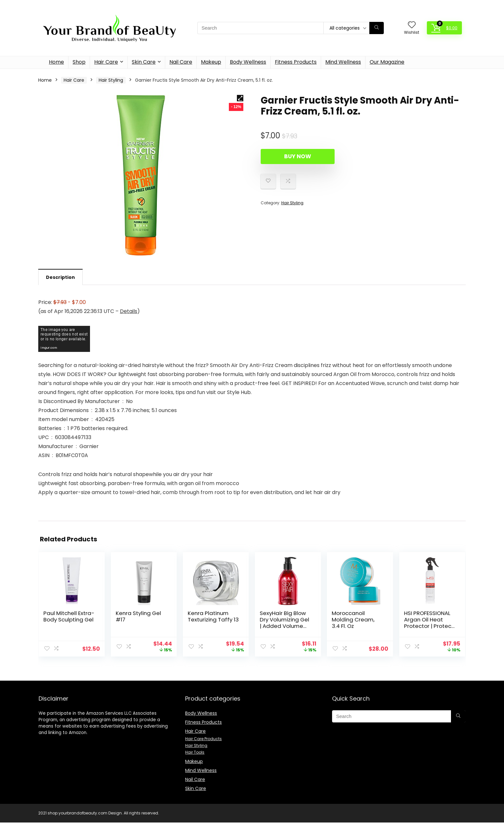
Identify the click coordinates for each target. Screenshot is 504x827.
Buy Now (298, 156)
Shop (79, 62)
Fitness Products (296, 62)
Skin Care (144, 62)
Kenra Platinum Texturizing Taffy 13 (213, 616)
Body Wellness (248, 62)
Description (60, 277)
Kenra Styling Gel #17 (138, 616)
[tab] (60, 277)
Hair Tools (195, 752)
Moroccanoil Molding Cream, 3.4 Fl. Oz (353, 620)
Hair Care (106, 62)
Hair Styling (111, 80)
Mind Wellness (343, 62)
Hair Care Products (203, 739)
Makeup (211, 62)
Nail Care (181, 62)
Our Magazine (387, 62)
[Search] (377, 28)
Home (56, 62)
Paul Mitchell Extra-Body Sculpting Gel (69, 616)
